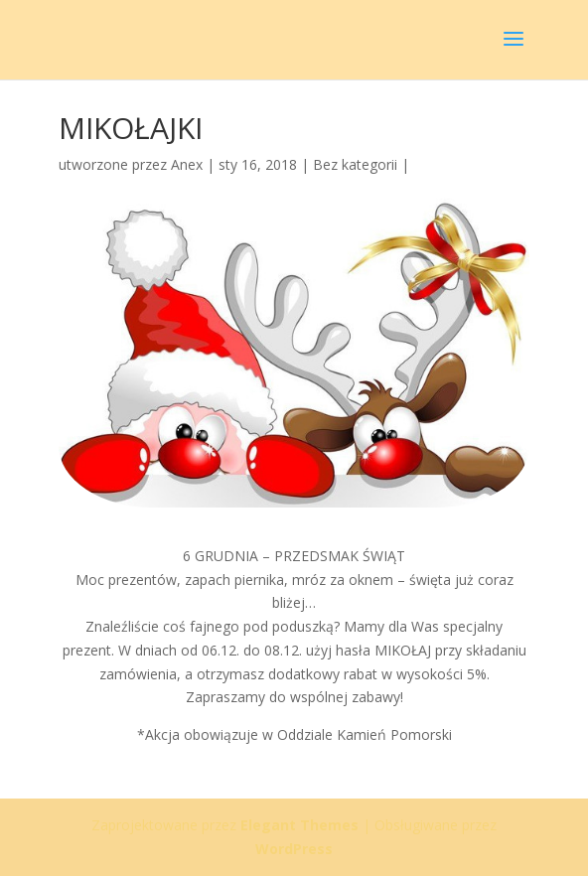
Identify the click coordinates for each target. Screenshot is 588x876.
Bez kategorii (355, 164)
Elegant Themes (299, 825)
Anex (187, 164)
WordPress (294, 849)
